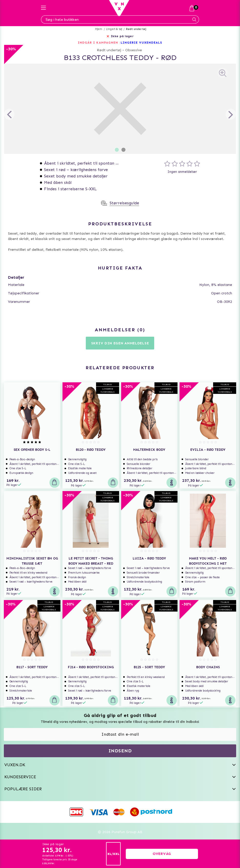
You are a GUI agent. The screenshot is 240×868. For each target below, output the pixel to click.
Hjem (99, 29)
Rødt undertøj (136, 29)
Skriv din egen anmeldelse (120, 343)
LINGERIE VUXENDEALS (142, 43)
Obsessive (134, 50)
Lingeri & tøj (114, 29)
